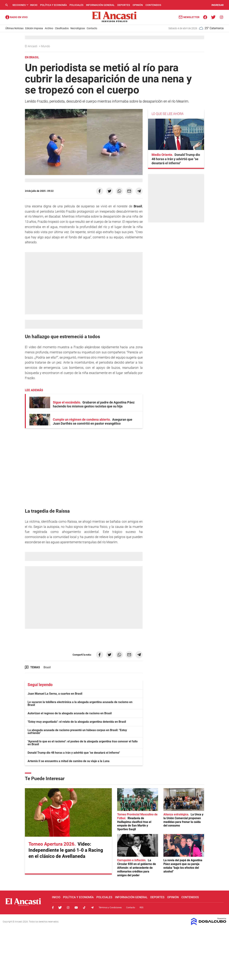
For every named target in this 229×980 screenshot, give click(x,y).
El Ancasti (32, 46)
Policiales (76, 5)
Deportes (124, 5)
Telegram (92, 908)
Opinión (138, 5)
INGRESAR (218, 5)
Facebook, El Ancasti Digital (53, 908)
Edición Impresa (34, 28)
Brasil (47, 667)
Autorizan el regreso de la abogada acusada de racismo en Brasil (70, 713)
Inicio (34, 5)
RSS (141, 908)
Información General (100, 5)
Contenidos (153, 5)
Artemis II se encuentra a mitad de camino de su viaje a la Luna (69, 761)
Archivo (49, 28)
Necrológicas (78, 28)
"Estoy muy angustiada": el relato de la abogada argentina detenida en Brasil (77, 722)
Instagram (68, 908)
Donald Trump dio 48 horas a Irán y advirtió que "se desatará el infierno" (74, 753)
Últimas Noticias (14, 28)
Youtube (76, 908)
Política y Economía (53, 5)
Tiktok (84, 908)
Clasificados (62, 28)
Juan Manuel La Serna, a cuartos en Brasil (55, 694)
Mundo (46, 46)
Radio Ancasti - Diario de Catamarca (16, 17)
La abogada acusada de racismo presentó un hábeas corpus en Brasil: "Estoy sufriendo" (77, 732)
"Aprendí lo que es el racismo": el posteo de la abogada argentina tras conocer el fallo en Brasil (83, 743)
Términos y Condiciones (110, 908)
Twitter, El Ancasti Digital (60, 908)
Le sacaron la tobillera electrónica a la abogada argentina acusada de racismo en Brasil (80, 703)
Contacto (92, 28)
